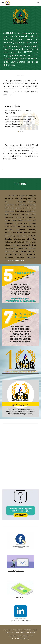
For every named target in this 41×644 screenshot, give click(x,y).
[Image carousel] (21, 118)
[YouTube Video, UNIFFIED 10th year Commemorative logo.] (21, 441)
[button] (3, 3)
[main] (21, 49)
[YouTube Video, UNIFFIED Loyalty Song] (21, 471)
